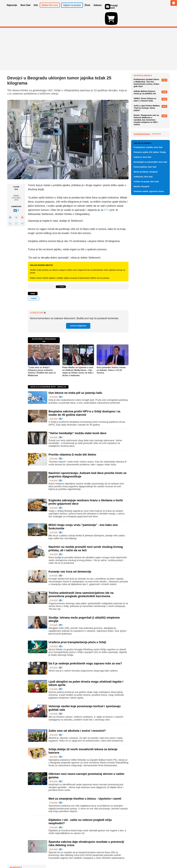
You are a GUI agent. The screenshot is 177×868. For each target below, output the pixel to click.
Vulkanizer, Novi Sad (143, 299)
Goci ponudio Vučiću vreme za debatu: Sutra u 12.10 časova (111, 355)
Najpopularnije (143, 139)
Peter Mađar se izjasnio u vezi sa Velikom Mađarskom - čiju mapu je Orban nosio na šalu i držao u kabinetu (78, 356)
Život (16, 181)
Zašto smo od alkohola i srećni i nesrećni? (77, 716)
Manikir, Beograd (141, 308)
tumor (34, 284)
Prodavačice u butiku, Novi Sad (148, 269)
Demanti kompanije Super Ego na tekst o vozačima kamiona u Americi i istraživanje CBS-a (152, 67)
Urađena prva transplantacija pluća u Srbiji (77, 627)
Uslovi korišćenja (60, 858)
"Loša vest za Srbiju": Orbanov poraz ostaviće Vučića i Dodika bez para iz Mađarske (42, 356)
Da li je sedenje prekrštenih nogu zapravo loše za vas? (85, 648)
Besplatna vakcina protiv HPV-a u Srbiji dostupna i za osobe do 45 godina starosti (84, 398)
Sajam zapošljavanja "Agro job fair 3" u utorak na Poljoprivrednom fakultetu (150, 95)
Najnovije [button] (12, 9)
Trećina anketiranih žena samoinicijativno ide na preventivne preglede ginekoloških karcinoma (81, 580)
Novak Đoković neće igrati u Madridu (149, 87)
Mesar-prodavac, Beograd (146, 294)
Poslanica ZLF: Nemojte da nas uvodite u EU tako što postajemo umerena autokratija (151, 117)
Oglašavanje (24, 858)
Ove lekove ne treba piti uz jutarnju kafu (75, 378)
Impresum (45, 858)
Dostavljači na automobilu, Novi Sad (150, 284)
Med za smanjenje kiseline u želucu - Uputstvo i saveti (85, 784)
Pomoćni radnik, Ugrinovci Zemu (149, 313)
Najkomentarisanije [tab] (142, 197)
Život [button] (87, 9)
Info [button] (36, 9)
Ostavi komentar (78, 311)
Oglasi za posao (143, 265)
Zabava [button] (98, 9)
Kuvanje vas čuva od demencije (70, 557)
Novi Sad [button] (25, 9)
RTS (107, 195)
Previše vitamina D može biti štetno (72, 440)
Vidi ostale (161, 257)
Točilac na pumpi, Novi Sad (146, 304)
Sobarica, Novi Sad (142, 279)
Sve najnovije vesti (157, 130)
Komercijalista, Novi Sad (145, 289)
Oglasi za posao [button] (72, 9)
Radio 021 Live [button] (50, 9)
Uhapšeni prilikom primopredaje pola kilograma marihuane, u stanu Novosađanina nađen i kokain (151, 77)
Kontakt (35, 858)
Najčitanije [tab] (156, 197)
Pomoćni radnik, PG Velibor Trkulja (150, 274)
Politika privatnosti (78, 858)
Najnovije (140, 61)
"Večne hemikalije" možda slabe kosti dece (77, 418)
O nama (12, 858)
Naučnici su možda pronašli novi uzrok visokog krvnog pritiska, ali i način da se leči (86, 534)
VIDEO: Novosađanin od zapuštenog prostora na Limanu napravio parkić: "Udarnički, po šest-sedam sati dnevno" (151, 106)
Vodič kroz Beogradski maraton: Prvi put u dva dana (151, 125)
